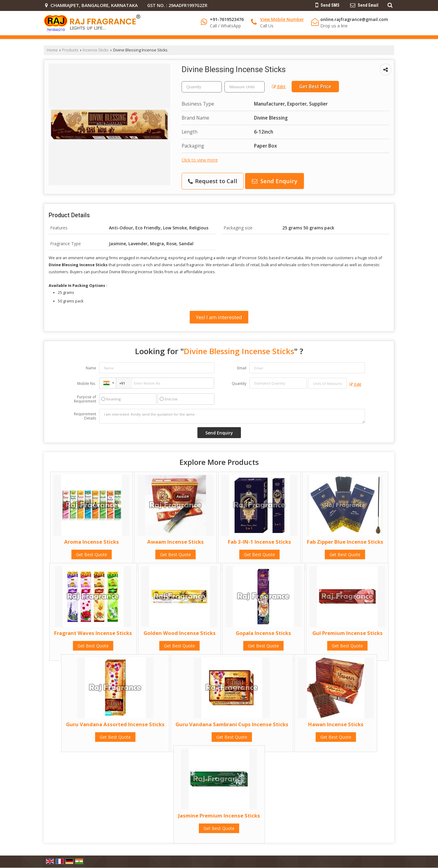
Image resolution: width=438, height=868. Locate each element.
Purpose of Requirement (85, 399)
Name (91, 368)
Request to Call (213, 181)
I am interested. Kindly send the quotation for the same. (232, 416)
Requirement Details (85, 416)
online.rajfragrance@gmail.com (354, 19)
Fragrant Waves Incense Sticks (93, 633)
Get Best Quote (92, 554)
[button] (282, 19)
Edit (279, 87)
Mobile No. (87, 383)
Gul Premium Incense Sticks (348, 633)
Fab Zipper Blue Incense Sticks (345, 542)
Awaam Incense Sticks (176, 542)
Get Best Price (315, 87)
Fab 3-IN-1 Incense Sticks (259, 542)
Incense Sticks (96, 50)
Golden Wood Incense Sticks (180, 633)
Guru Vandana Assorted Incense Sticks (115, 724)
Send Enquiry (275, 181)
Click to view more (200, 160)
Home (52, 50)
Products (70, 50)
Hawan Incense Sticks (336, 724)
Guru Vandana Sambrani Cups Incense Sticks (232, 724)
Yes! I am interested (219, 317)
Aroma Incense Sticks (92, 542)
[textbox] (245, 87)
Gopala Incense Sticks (263, 633)
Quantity (239, 383)
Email (242, 368)
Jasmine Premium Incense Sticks (219, 816)
